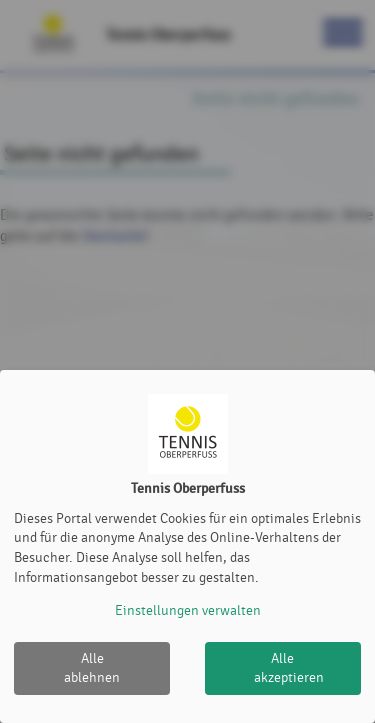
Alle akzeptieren (289, 668)
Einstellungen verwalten (188, 610)
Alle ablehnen (92, 668)
